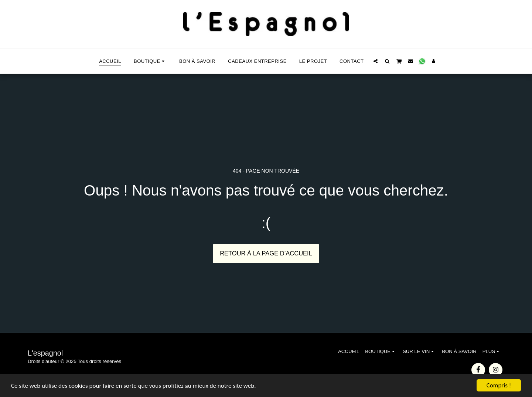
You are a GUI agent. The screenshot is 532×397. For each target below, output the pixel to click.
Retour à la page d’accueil (266, 253)
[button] (376, 61)
